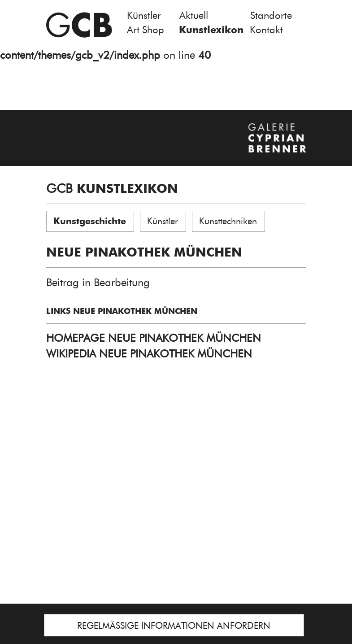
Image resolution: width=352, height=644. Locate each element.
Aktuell (194, 15)
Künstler (144, 15)
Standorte (271, 15)
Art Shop (146, 30)
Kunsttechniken (228, 221)
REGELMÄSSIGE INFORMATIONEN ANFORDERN (174, 626)
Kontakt (266, 30)
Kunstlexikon (211, 30)
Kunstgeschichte (90, 221)
